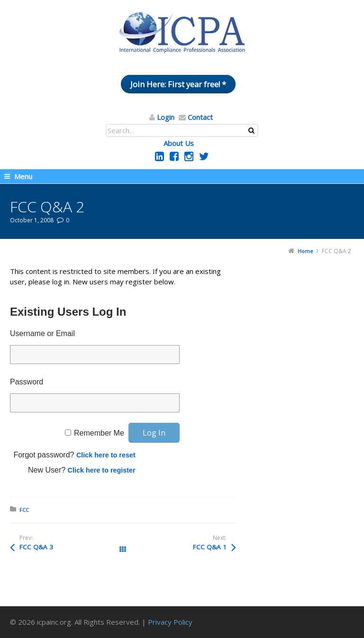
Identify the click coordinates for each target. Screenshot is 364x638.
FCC (24, 510)
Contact (200, 117)
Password (27, 382)
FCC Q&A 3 (36, 547)
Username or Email (42, 333)
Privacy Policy (170, 622)
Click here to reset (106, 455)
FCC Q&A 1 (210, 547)
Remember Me (99, 433)
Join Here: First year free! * (178, 84)
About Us (179, 143)
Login (166, 117)
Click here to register (102, 470)
